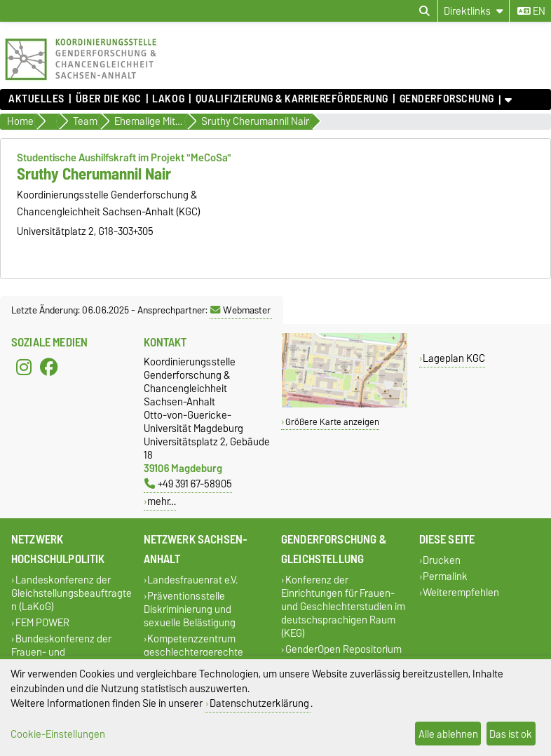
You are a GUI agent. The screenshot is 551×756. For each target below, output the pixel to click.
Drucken (442, 560)
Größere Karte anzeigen (332, 422)
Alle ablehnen (448, 734)
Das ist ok (511, 734)
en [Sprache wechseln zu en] (531, 11)
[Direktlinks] (474, 11)
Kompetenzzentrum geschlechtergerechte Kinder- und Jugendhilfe (197, 652)
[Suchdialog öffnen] (424, 11)
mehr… (162, 501)
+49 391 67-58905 (188, 484)
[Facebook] (49, 367)
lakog (168, 99)
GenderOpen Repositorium (343, 649)
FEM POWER (42, 622)
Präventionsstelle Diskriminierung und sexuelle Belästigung (190, 609)
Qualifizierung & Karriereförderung (292, 99)
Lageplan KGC (454, 358)
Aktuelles (36, 99)
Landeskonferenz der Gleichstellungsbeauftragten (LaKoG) (72, 593)
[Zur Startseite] (81, 82)
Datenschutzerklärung (259, 703)
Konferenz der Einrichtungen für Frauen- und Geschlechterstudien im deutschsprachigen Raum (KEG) (343, 606)
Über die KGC (109, 99)
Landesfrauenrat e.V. (192, 580)
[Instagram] (24, 367)
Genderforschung (447, 99)
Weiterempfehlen (461, 592)
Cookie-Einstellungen (58, 734)
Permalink (445, 576)
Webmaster (240, 310)
